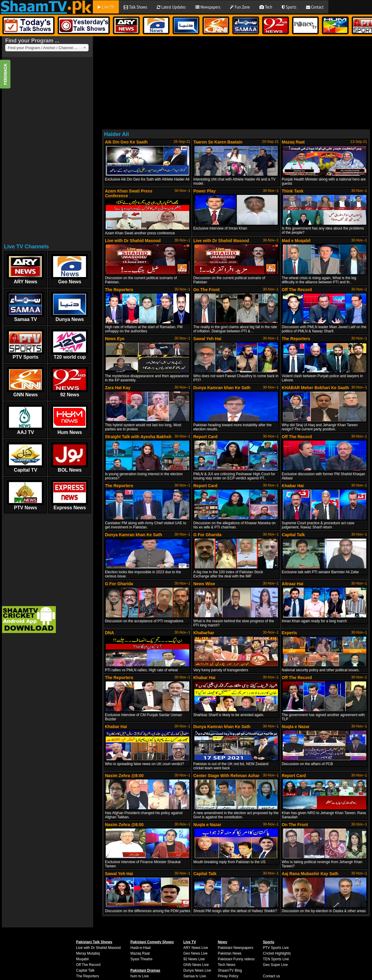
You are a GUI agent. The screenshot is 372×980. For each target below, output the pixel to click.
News (222, 942)
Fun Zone (240, 7)
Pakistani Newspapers (235, 948)
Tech (266, 7)
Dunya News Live (197, 970)
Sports (289, 7)
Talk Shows (135, 7)
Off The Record (88, 965)
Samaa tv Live (195, 976)
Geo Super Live (275, 965)
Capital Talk (85, 970)
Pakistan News (229, 953)
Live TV (106, 7)
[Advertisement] (47, 152)
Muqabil (82, 959)
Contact (315, 7)
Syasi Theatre (142, 959)
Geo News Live (195, 953)
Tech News (226, 965)
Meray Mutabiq (88, 953)
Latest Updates (171, 7)
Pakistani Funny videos (236, 959)
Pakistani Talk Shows (94, 942)
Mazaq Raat (140, 953)
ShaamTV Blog (230, 970)
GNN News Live (196, 965)
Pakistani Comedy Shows (152, 942)
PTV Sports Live (276, 948)
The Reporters (88, 976)
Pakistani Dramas (145, 970)
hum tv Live (140, 976)
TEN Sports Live (276, 959)
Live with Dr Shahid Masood (98, 948)
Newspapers (208, 7)
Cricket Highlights (277, 953)
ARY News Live (196, 948)
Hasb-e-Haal (140, 948)
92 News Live (194, 959)
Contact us (272, 976)
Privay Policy (228, 976)
